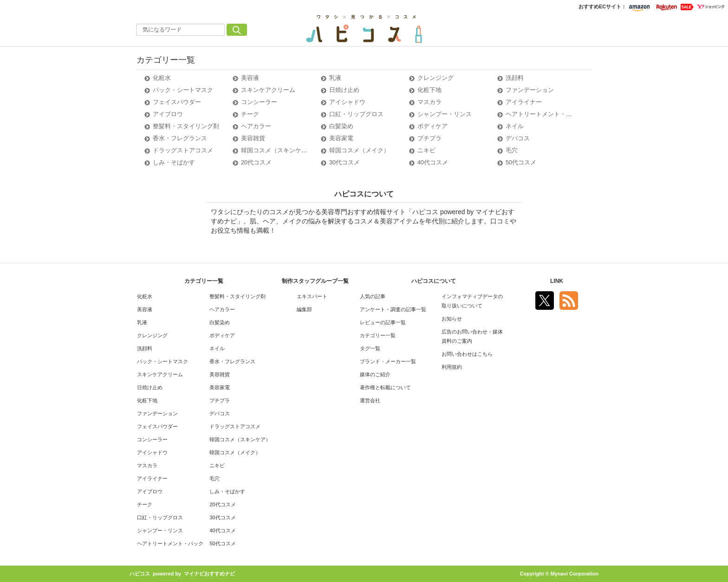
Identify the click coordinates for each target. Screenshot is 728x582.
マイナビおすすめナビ (209, 574)
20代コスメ (256, 162)
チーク (250, 114)
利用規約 (452, 367)
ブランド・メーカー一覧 (388, 361)
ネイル (515, 126)
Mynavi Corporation (575, 574)
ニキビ (426, 150)
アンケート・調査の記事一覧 (393, 309)
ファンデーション (530, 90)
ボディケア (432, 126)
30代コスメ (344, 162)
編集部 (304, 309)
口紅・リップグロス (356, 114)
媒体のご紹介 (375, 374)
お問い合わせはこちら (467, 354)
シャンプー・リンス (445, 114)
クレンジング (435, 78)
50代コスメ (521, 162)
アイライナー (524, 102)
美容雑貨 (253, 138)
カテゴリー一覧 (378, 335)
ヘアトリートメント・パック (545, 114)
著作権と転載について (385, 387)
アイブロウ (168, 114)
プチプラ (429, 138)
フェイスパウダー (177, 102)
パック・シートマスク (183, 90)
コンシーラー (259, 102)
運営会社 (370, 400)
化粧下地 (429, 90)
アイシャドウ (347, 102)
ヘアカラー (256, 126)
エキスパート (312, 296)
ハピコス (140, 574)
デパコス (518, 138)
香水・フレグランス (180, 138)
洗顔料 (515, 78)
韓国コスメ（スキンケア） (277, 150)
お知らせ (452, 319)
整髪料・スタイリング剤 (186, 126)
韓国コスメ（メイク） (359, 150)
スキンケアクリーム (268, 90)
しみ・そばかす (174, 162)
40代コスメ (433, 162)
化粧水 (162, 78)
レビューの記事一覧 (383, 322)
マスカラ (429, 102)
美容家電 (341, 138)
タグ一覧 (370, 348)
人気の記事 (373, 296)
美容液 (250, 78)
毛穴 (512, 150)
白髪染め (341, 126)
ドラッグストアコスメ (183, 150)
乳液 (335, 78)
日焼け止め (344, 90)
